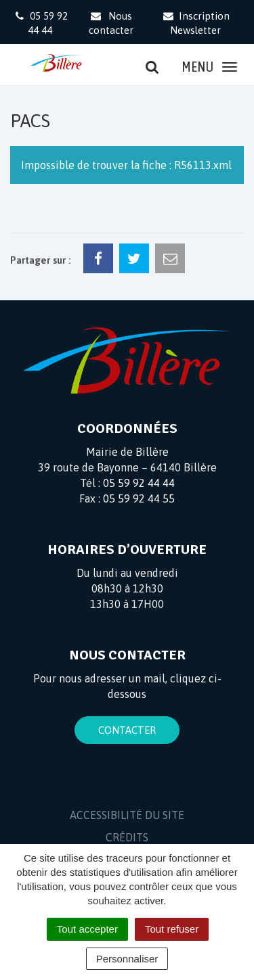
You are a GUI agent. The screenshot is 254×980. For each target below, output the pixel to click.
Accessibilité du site (127, 815)
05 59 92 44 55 (139, 498)
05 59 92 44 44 (139, 483)
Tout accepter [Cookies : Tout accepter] (87, 929)
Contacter (127, 730)
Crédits (127, 837)
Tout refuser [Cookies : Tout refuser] (172, 929)
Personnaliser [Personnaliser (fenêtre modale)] (127, 959)
